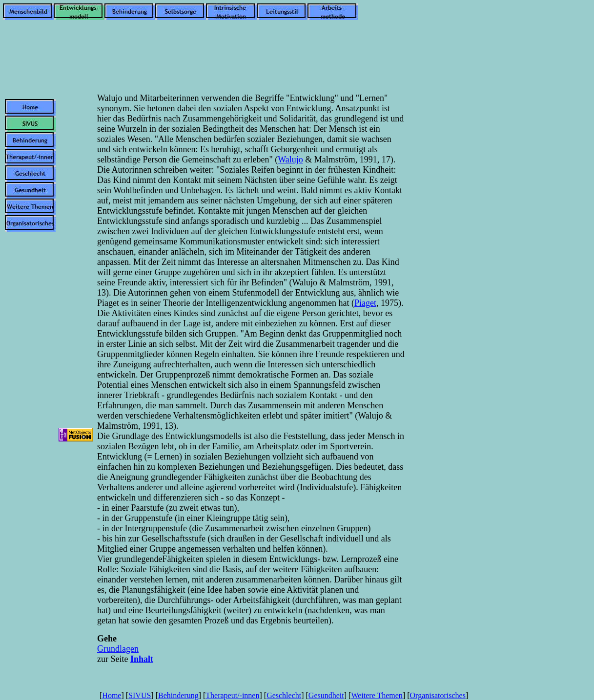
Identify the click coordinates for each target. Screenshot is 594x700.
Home (112, 695)
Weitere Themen (377, 695)
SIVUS (140, 695)
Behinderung (178, 695)
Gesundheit (326, 695)
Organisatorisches (438, 695)
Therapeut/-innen (232, 695)
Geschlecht (284, 695)
